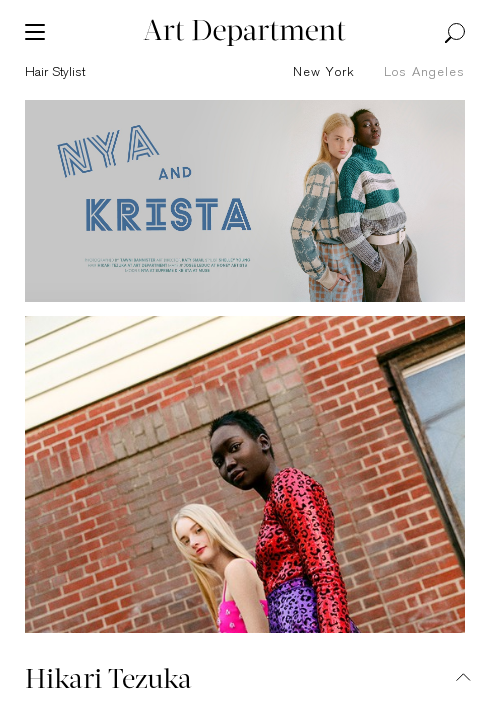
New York (324, 72)
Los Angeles (424, 72)
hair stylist (55, 72)
